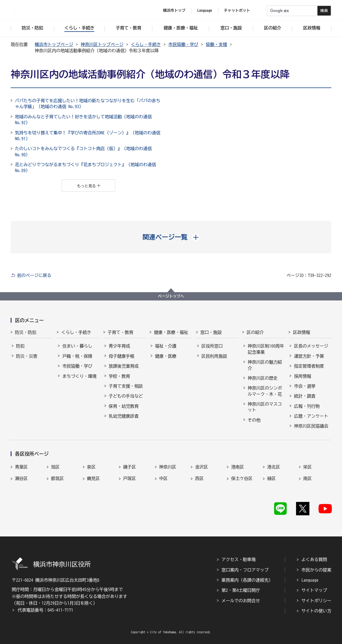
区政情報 (301, 332)
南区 (308, 478)
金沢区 (201, 467)
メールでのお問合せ (241, 601)
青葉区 (21, 467)
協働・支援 (216, 44)
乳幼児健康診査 (124, 416)
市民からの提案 (316, 570)
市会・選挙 (305, 386)
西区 (199, 478)
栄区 (308, 467)
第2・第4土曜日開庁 (241, 590)
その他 (254, 420)
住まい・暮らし (77, 346)
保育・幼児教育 (124, 406)
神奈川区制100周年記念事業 (266, 349)
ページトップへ (171, 296)
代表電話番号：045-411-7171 (45, 610)
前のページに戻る (34, 275)
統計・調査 (305, 396)
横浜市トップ (174, 10)
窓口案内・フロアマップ (245, 570)
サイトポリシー (316, 601)
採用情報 (302, 376)
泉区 (91, 467)
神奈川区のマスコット (265, 407)
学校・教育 (119, 376)
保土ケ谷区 (242, 478)
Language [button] (205, 10)
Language (310, 580)
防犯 (20, 346)
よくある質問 (314, 559)
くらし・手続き (146, 44)
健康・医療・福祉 (171, 332)
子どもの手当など (126, 396)
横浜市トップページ (54, 44)
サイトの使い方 (316, 611)
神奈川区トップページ (102, 44)
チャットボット (237, 10)
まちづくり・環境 (79, 376)
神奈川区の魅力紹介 (265, 365)
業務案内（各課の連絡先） (247, 580)
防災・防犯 (26, 332)
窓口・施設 (211, 332)
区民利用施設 (214, 356)
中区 (164, 478)
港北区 (274, 467)
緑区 (271, 478)
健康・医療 (166, 356)
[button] (171, 237)
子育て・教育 (121, 332)
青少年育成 (119, 346)
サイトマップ (314, 590)
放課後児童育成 (124, 366)
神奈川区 (168, 467)
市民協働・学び (183, 44)
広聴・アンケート (311, 416)
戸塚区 (130, 478)
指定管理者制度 (309, 366)
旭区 (55, 467)
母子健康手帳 (122, 356)
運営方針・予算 (309, 356)
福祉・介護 (166, 346)
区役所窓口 (212, 346)
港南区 (238, 467)
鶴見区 (94, 478)
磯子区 (130, 467)
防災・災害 (27, 356)
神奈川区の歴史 (263, 378)
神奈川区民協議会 (311, 426)
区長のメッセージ (311, 346)
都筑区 (57, 478)
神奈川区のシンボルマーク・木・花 (265, 391)
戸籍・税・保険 (77, 356)
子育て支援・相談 (126, 386)
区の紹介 (255, 332)
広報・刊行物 (307, 406)
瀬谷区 (21, 478)
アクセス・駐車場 (239, 559)
